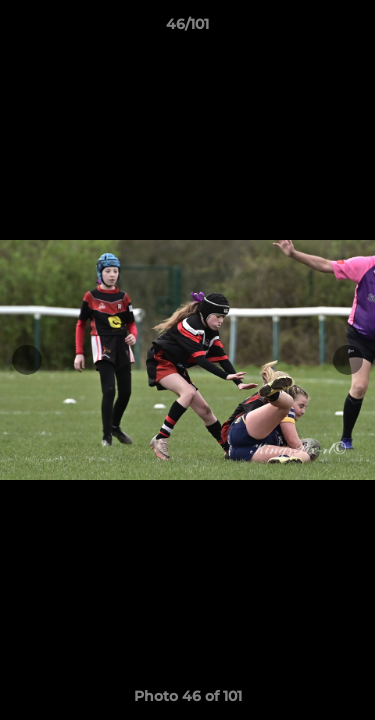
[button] (351, 29)
